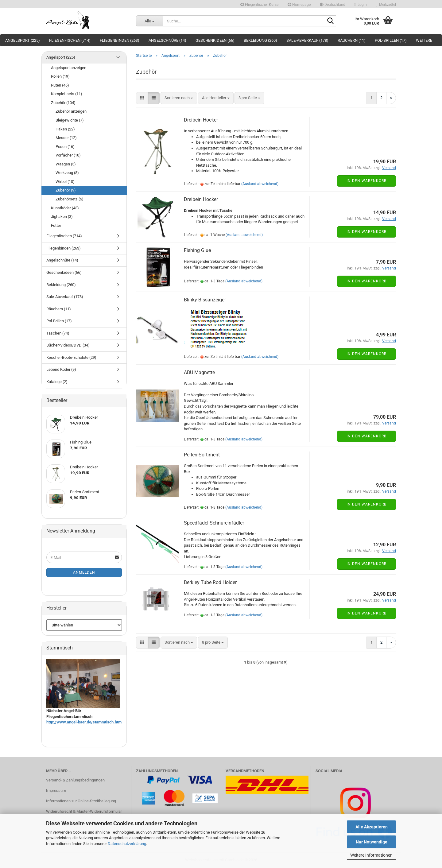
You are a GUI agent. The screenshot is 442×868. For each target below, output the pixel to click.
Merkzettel (386, 5)
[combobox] (179, 98)
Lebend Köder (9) (61, 369)
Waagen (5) (66, 164)
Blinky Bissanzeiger (205, 300)
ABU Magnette (199, 372)
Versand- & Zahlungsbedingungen (75, 780)
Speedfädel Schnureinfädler (214, 523)
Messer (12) (66, 138)
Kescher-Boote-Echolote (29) (71, 357)
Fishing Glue (197, 250)
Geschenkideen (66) (215, 40)
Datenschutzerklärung (127, 844)
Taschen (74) (58, 333)
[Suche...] (150, 21)
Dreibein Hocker (201, 120)
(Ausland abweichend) (260, 184)
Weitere (424, 40)
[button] (333, 4)
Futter (56, 225)
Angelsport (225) (23, 40)
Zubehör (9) (66, 190)
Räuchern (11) (352, 40)
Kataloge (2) (57, 382)
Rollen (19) (60, 76)
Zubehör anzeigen (71, 111)
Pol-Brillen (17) (391, 40)
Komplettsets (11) (67, 94)
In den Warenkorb (366, 181)
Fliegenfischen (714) (70, 40)
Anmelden (84, 572)
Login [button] (361, 5)
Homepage (299, 5)
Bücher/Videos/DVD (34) (68, 345)
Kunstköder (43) (65, 208)
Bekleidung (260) (260, 40)
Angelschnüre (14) (167, 40)
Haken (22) (65, 129)
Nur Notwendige (372, 842)
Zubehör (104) (63, 103)
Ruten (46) (60, 85)
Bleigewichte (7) (70, 120)
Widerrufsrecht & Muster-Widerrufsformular (84, 811)
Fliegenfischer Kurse (259, 5)
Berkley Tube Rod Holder (210, 582)
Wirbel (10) (65, 182)
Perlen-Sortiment (202, 455)
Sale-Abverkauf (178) (307, 40)
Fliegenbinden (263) (120, 40)
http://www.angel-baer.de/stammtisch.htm (84, 722)
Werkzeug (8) (67, 173)
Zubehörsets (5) (70, 199)
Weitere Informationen (371, 855)
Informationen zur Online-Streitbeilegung (81, 801)
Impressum (56, 790)
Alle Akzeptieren (372, 827)
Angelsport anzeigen (69, 68)
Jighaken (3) (62, 217)
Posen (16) (65, 147)
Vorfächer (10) (68, 155)
